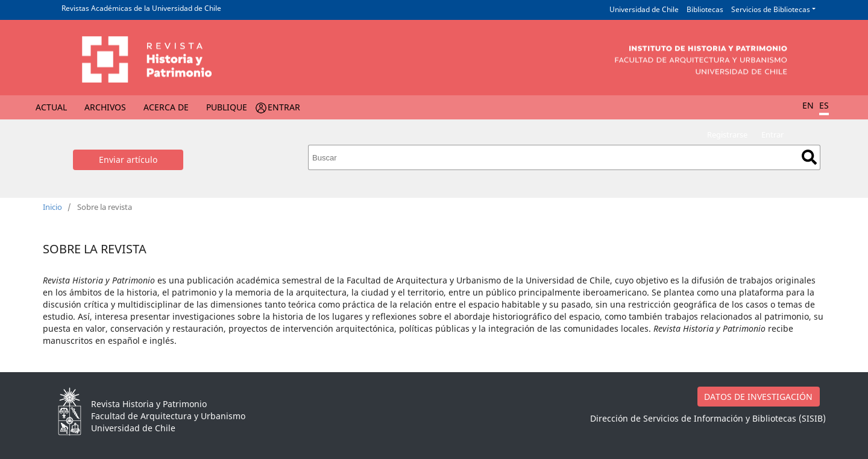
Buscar (809, 157)
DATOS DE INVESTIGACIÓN (758, 397)
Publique (227, 107)
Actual (51, 107)
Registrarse (727, 135)
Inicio (52, 207)
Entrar (284, 107)
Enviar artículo (128, 160)
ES (824, 105)
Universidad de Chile (644, 9)
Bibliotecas (705, 9)
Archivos (105, 107)
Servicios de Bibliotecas (771, 9)
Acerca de (166, 107)
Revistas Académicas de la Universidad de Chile (141, 8)
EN (808, 105)
